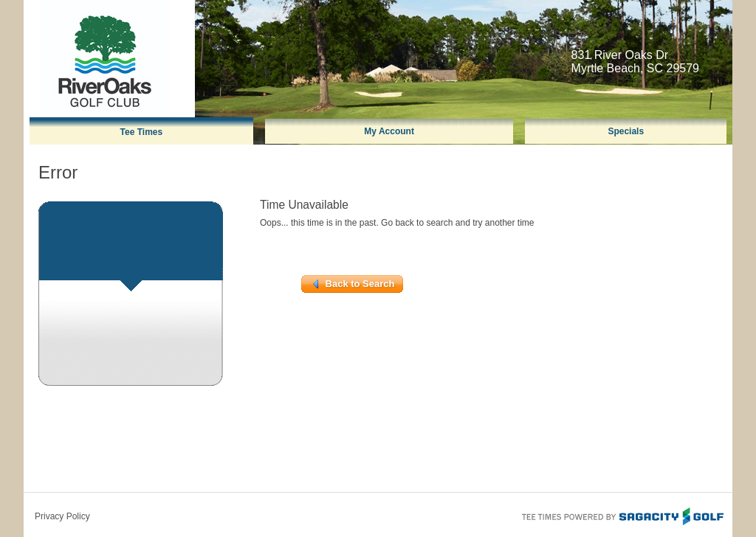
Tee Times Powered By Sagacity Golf (622, 515)
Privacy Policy (62, 516)
